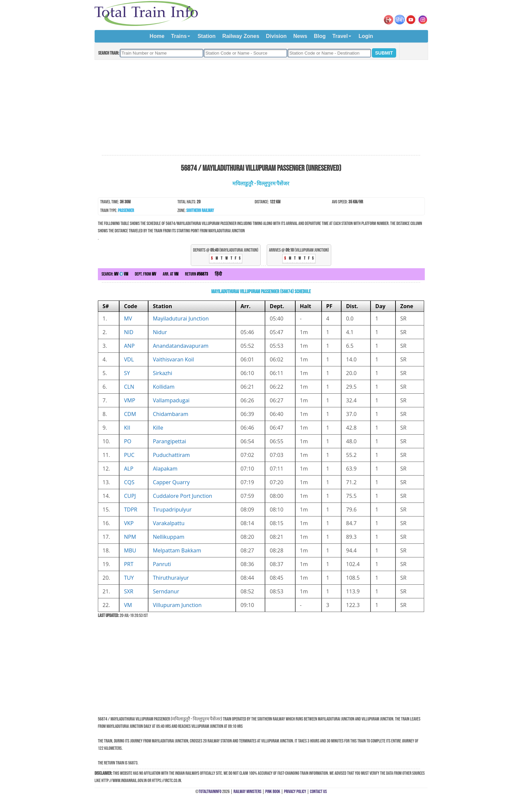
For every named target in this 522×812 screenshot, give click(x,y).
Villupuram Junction (177, 605)
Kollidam (164, 387)
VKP (129, 523)
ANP (129, 346)
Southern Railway (200, 210)
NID (129, 332)
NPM (130, 537)
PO (128, 441)
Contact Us (318, 792)
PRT (129, 564)
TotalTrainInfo (210, 792)
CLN (129, 387)
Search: (115, 274)
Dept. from (145, 274)
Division (276, 36)
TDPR (130, 509)
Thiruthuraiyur (171, 578)
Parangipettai (169, 441)
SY (127, 373)
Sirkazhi (162, 373)
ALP (129, 469)
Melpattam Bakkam (177, 550)
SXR (129, 591)
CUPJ (130, 496)
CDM (130, 414)
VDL (129, 359)
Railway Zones (241, 36)
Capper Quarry (171, 482)
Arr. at (171, 274)
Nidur (160, 332)
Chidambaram (170, 414)
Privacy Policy (295, 792)
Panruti (162, 564)
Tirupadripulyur (172, 509)
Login (366, 36)
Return (197, 274)
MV (128, 318)
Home (157, 36)
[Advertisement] (261, 108)
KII (127, 428)
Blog (320, 36)
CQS (129, 482)
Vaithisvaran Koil (173, 359)
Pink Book (273, 792)
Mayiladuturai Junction (181, 318)
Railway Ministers (247, 792)
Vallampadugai (171, 400)
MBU (130, 550)
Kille (158, 428)
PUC (129, 455)
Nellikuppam (169, 537)
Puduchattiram (171, 455)
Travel (340, 36)
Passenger (126, 210)
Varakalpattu (169, 523)
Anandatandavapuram (181, 346)
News (300, 36)
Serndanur (166, 591)
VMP (130, 400)
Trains (179, 36)
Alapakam (165, 469)
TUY (129, 578)
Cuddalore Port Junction (182, 496)
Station (206, 36)
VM (128, 605)
